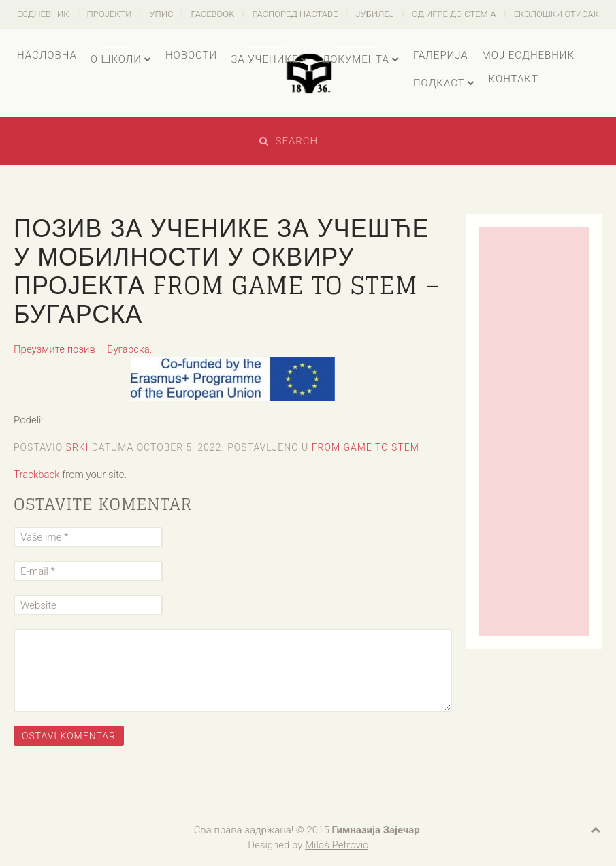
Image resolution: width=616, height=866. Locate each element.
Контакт (514, 79)
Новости (191, 55)
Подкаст (439, 83)
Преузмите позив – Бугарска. (83, 349)
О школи (116, 59)
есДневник (43, 14)
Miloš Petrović (337, 845)
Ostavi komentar (69, 736)
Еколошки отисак (556, 14)
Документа (355, 59)
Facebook (212, 14)
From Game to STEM (366, 447)
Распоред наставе (295, 14)
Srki (78, 447)
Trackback (37, 475)
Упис (161, 14)
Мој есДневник (528, 55)
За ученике (264, 59)
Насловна (47, 55)
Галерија (441, 55)
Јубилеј (375, 14)
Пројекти (110, 14)
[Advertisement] (534, 432)
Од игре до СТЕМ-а (454, 14)
